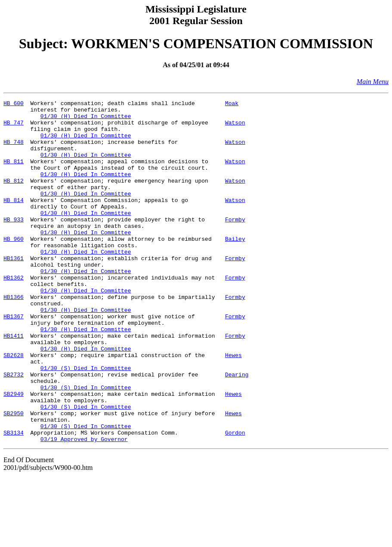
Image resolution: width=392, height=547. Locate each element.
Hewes (233, 407)
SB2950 (14, 476)
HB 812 (14, 197)
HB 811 (14, 174)
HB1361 (14, 290)
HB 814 (14, 221)
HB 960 (14, 267)
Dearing (237, 430)
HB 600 (14, 104)
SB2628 (14, 407)
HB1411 (14, 383)
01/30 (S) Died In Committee (86, 422)
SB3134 (14, 500)
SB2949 (14, 453)
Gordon (235, 500)
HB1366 (14, 337)
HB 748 (14, 151)
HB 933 (14, 244)
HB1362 (14, 314)
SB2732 (14, 430)
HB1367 (14, 360)
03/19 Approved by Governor (84, 507)
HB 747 (14, 127)
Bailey (235, 267)
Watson (235, 127)
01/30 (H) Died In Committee (86, 120)
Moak (232, 104)
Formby (235, 244)
